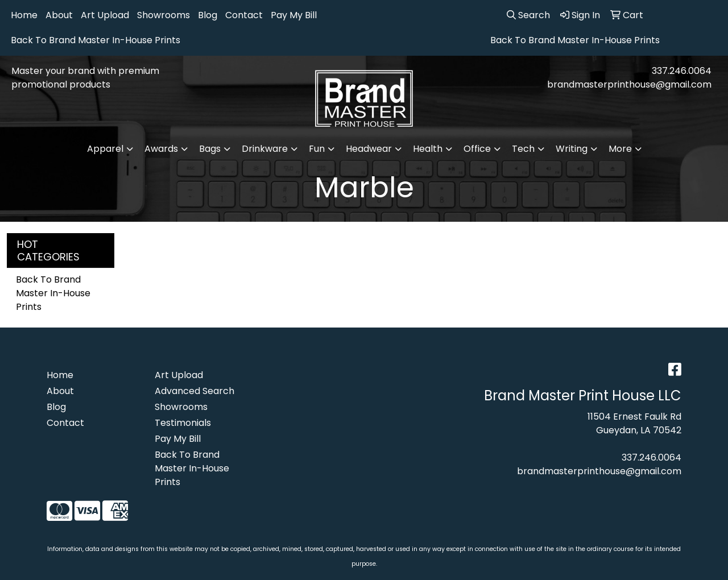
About (59, 15)
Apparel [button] (105, 149)
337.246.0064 (682, 71)
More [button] (620, 149)
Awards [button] (161, 149)
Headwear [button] (369, 149)
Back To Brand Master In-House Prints (96, 40)
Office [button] (477, 149)
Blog (208, 15)
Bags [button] (210, 149)
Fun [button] (317, 149)
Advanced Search (195, 391)
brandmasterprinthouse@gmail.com (629, 84)
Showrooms (164, 15)
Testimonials (183, 423)
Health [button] (428, 149)
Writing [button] (572, 149)
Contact (244, 15)
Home (24, 15)
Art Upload (105, 15)
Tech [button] (523, 149)
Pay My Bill (294, 15)
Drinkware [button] (265, 149)
